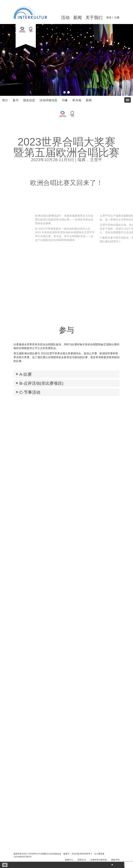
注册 (117, 18)
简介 (5, 100)
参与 (16, 100)
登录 (109, 18)
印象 (65, 100)
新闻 (78, 18)
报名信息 (29, 100)
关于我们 (94, 18)
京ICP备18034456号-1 (82, 854)
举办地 (77, 100)
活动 (65, 18)
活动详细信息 (48, 100)
